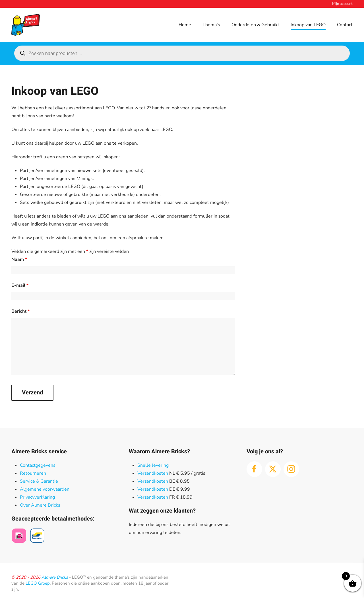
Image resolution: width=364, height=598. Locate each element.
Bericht (20, 311)
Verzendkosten (153, 473)
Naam (19, 259)
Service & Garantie (39, 481)
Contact (345, 25)
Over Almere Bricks (40, 505)
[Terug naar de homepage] (26, 25)
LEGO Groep (38, 583)
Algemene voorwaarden (45, 489)
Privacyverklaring (37, 497)
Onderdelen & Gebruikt (255, 25)
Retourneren (33, 473)
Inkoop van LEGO (308, 25)
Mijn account (342, 4)
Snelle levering (153, 465)
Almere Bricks (55, 577)
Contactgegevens (38, 465)
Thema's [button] (211, 25)
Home (185, 25)
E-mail (20, 285)
